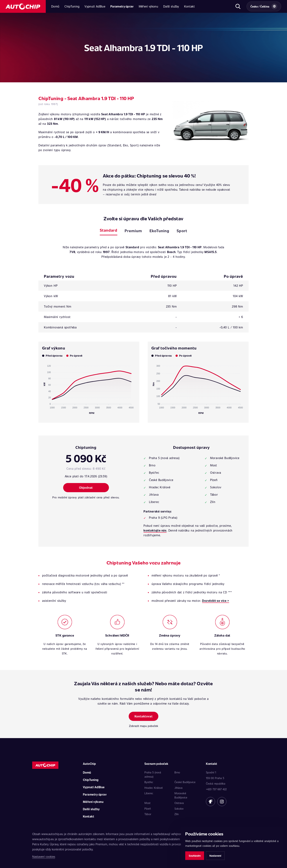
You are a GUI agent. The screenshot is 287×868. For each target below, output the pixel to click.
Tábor (148, 814)
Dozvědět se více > (216, 601)
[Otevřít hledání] (238, 6)
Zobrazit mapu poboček (144, 726)
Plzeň (148, 809)
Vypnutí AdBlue (95, 6)
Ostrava (179, 803)
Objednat (86, 488)
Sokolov (179, 809)
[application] (89, 388)
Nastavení (215, 856)
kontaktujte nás (155, 530)
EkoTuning (159, 231)
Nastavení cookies (44, 857)
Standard (109, 230)
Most (147, 803)
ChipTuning (72, 6)
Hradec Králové (154, 788)
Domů (55, 6)
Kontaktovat (144, 716)
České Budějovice (185, 782)
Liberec (149, 793)
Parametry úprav (122, 6)
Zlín (177, 814)
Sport (182, 231)
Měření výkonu (148, 6)
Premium (133, 231)
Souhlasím (195, 856)
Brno (177, 772)
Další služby (171, 6)
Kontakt (189, 6)
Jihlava (178, 788)
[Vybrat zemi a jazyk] (264, 6)
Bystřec (149, 782)
